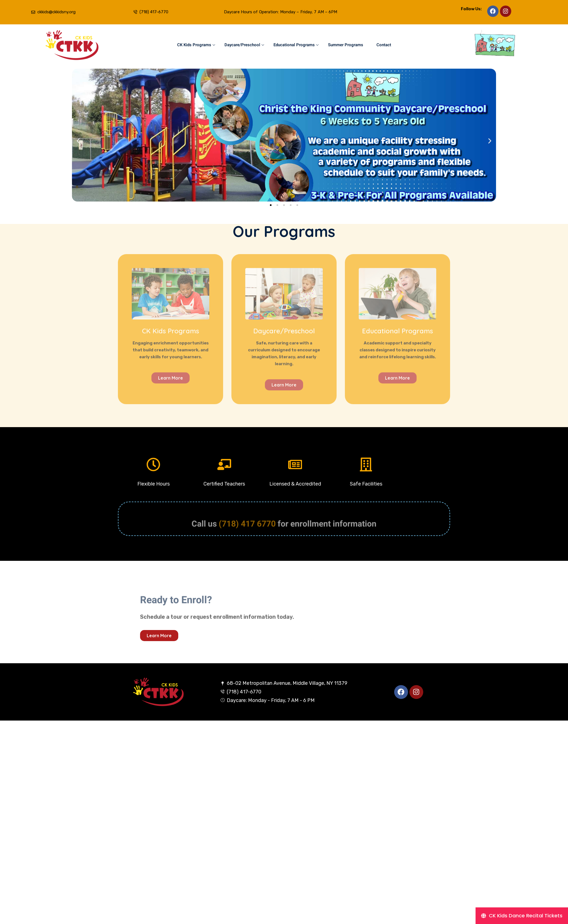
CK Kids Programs (196, 45)
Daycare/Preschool (244, 45)
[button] (78, 141)
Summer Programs (346, 45)
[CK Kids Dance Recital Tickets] (522, 916)
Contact (384, 45)
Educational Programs (296, 45)
